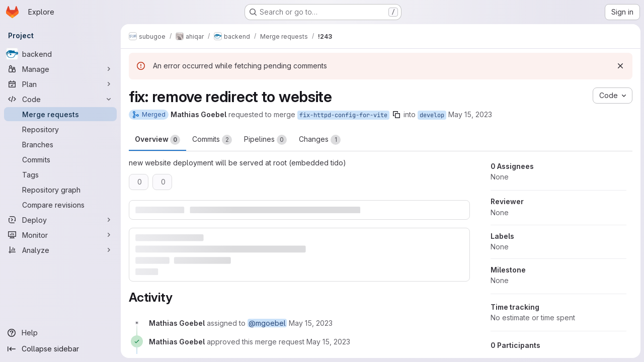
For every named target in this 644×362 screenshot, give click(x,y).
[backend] (60, 54)
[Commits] (60, 159)
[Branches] (60, 144)
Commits (212, 140)
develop (432, 115)
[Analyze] (60, 250)
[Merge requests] (60, 114)
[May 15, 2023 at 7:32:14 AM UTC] (311, 323)
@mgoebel (267, 323)
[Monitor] (60, 235)
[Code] (60, 99)
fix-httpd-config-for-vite (343, 115)
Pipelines (265, 140)
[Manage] (60, 69)
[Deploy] (60, 220)
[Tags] (60, 174)
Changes (320, 140)
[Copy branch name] (396, 115)
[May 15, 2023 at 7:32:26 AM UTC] (328, 342)
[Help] (60, 333)
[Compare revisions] (60, 205)
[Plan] (60, 84)
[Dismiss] (620, 66)
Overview (157, 140)
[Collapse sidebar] (60, 349)
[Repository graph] (60, 190)
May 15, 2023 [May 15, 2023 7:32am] (470, 114)
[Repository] (60, 129)
